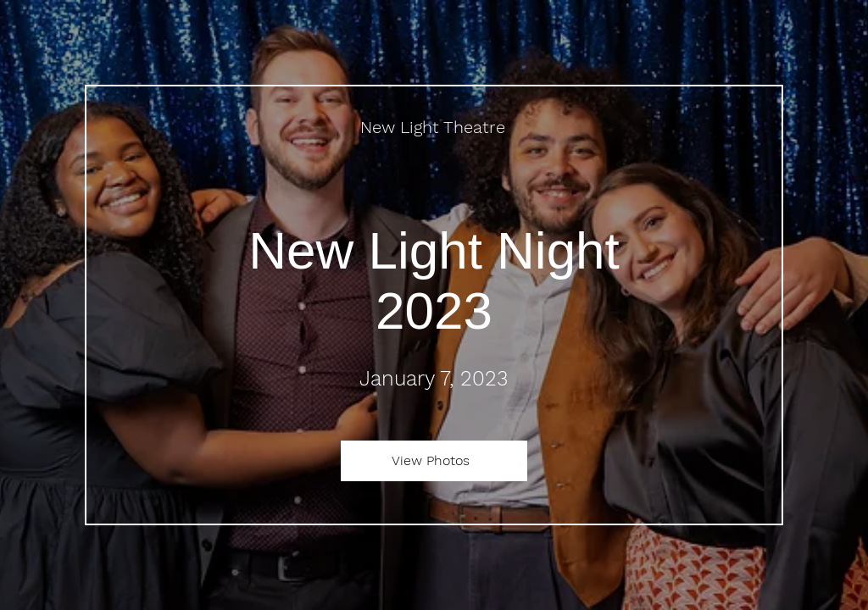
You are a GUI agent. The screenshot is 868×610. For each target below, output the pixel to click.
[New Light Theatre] (434, 127)
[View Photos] (434, 461)
